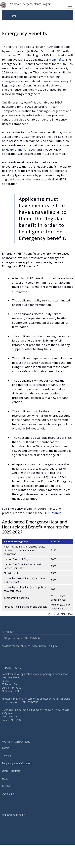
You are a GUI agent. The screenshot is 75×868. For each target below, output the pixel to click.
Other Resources (11, 771)
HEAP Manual (53, 513)
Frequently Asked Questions (17, 763)
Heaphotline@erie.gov (21, 149)
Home (13, 16)
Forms (6, 748)
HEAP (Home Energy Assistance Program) (26, 5)
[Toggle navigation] (70, 5)
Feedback (7, 786)
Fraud (5, 778)
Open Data (8, 794)
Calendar (7, 756)
